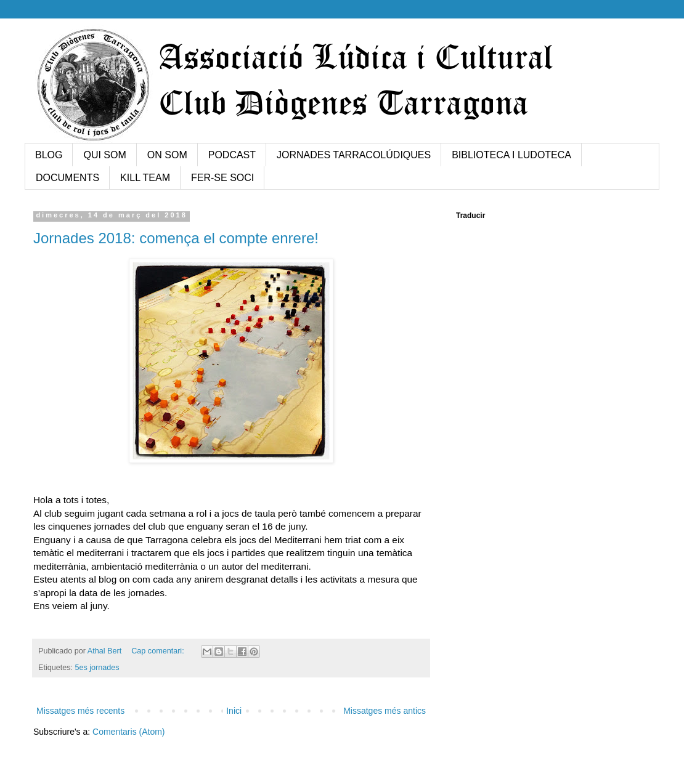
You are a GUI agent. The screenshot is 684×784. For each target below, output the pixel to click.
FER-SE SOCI (222, 178)
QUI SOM (104, 155)
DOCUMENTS (67, 178)
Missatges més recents (80, 711)
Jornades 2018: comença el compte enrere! (176, 238)
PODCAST (232, 155)
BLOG (49, 155)
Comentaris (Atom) (128, 732)
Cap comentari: (159, 651)
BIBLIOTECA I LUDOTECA (511, 155)
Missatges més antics (385, 711)
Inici (234, 711)
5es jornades (97, 668)
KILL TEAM (145, 178)
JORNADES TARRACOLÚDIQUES (354, 155)
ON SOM (167, 155)
